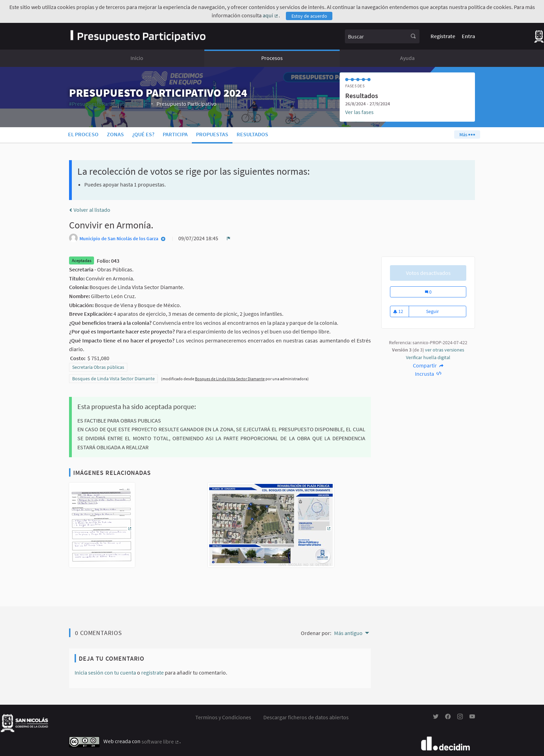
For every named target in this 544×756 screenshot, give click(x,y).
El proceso (83, 134)
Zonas (115, 134)
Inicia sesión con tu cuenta (105, 672)
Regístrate (443, 36)
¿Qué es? (143, 134)
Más (467, 134)
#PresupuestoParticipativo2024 (108, 104)
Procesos (272, 58)
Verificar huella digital (428, 357)
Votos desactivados (428, 273)
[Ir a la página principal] (138, 36)
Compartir (428, 365)
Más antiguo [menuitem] (348, 633)
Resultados (252, 134)
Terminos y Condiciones (223, 717)
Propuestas (212, 134)
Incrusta (428, 374)
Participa (175, 134)
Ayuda (407, 58)
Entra (468, 36)
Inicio (137, 58)
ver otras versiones (445, 350)
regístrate (152, 672)
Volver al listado (90, 210)
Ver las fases (359, 112)
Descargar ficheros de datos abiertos (306, 717)
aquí (271, 15)
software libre (160, 741)
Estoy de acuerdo (309, 16)
